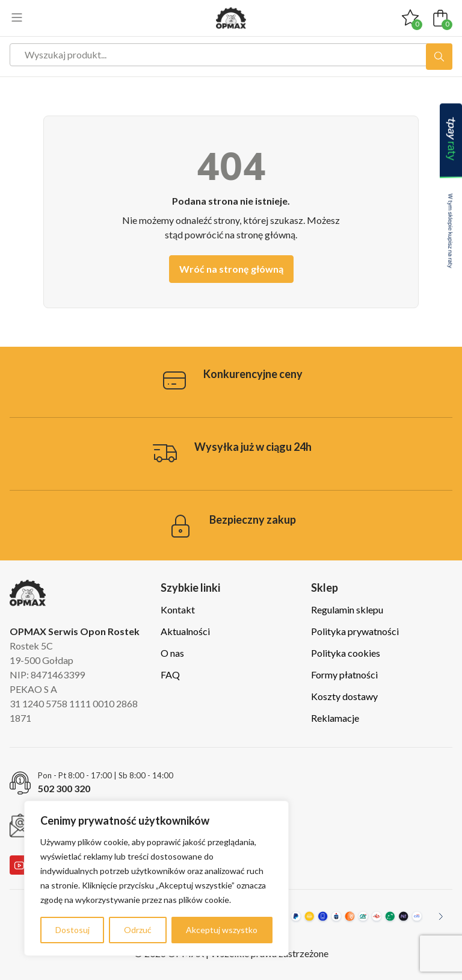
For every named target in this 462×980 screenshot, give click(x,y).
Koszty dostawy (344, 696)
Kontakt (178, 609)
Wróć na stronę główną (231, 269)
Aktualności (185, 631)
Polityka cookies (346, 653)
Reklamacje (335, 718)
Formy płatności (344, 675)
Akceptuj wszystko (222, 930)
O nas (172, 653)
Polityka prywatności (355, 631)
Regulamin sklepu (347, 609)
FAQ (170, 675)
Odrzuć (138, 930)
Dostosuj (72, 930)
